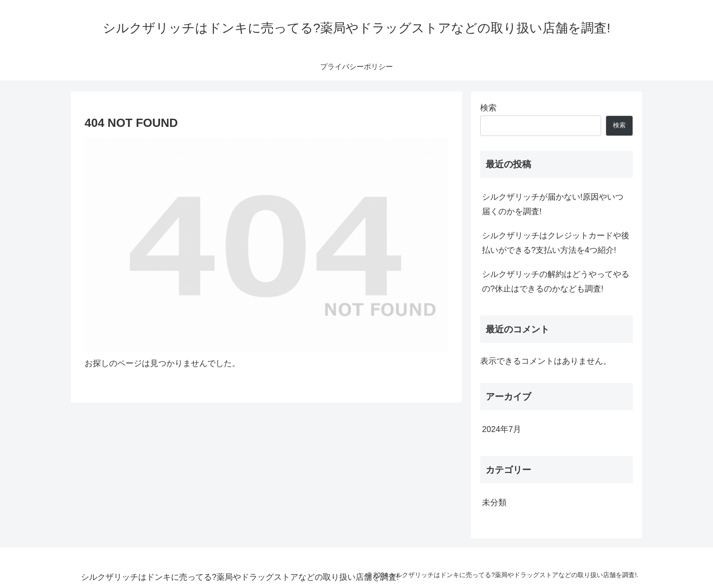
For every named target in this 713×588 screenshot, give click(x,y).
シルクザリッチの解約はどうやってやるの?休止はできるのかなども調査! (556, 281)
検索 (488, 108)
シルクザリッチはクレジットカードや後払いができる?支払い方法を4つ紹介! (556, 243)
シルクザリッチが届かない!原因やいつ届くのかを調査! (553, 204)
